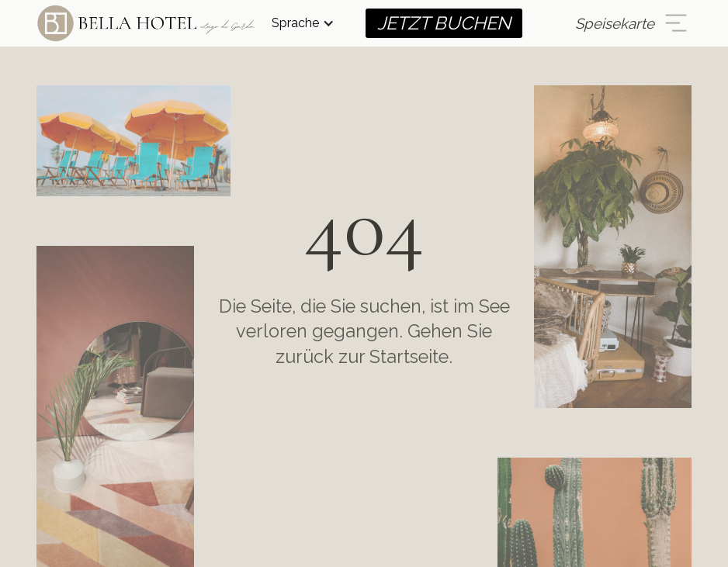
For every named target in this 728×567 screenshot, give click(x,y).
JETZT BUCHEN (444, 23)
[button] (303, 23)
